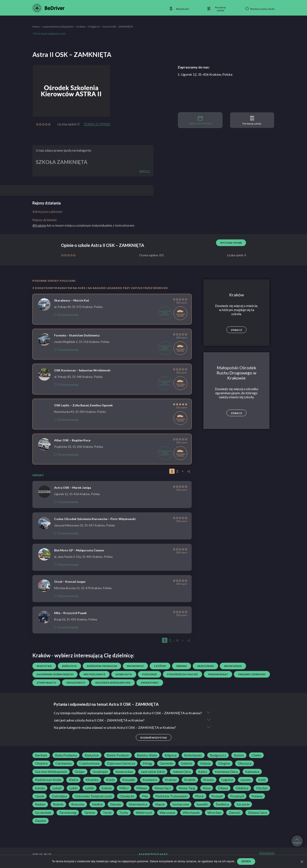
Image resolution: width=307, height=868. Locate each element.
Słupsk (160, 804)
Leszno (246, 780)
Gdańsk (187, 763)
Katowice (252, 772)
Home (36, 27)
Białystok (92, 755)
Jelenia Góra (182, 772)
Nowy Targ (187, 788)
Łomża (40, 788)
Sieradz (116, 804)
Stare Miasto (46, 683)
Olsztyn (262, 788)
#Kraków (39, 225)
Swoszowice (76, 683)
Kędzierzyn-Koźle (48, 780)
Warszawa (167, 813)
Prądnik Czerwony (252, 674)
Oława (223, 788)
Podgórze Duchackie (182, 674)
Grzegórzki (205, 666)
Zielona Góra (257, 813)
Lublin (90, 788)
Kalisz (203, 772)
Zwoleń (41, 821)
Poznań (217, 796)
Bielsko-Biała (147, 755)
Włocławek (191, 813)
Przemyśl (237, 796)
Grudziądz (100, 772)
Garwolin (166, 763)
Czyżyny (160, 666)
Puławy (257, 796)
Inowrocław (124, 772)
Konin (110, 780)
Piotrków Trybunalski (171, 796)
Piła (145, 796)
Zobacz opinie (97, 124)
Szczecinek (43, 813)
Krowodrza (233, 666)
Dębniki (182, 666)
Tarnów (90, 813)
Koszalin (129, 780)
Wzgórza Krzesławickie (113, 683)
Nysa (207, 788)
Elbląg (147, 763)
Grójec (80, 772)
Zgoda (246, 861)
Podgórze (94, 27)
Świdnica (222, 804)
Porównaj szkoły (252, 120)
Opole (40, 796)
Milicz (124, 788)
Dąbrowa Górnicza (121, 763)
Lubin (73, 788)
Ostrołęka (59, 796)
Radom (40, 804)
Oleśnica (242, 788)
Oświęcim (127, 796)
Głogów (224, 763)
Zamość (235, 813)
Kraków (81, 27)
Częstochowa (89, 763)
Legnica (227, 780)
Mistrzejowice (94, 674)
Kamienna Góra (226, 772)
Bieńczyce (69, 666)
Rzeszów (78, 804)
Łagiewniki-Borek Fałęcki (55, 674)
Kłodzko (92, 780)
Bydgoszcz (218, 755)
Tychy (124, 813)
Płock (199, 796)
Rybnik (58, 804)
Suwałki (202, 804)
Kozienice (150, 780)
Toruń (107, 813)
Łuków (107, 788)
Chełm (256, 755)
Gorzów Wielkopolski (51, 772)
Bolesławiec (193, 755)
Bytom (239, 755)
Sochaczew (181, 804)
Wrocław (214, 813)
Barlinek (41, 755)
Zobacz (236, 330)
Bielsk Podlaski (118, 755)
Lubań (57, 788)
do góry (297, 841)
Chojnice (41, 763)
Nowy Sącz (163, 788)
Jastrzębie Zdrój (153, 772)
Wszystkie (44, 666)
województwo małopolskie (58, 27)
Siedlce (97, 804)
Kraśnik (190, 780)
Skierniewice (138, 804)
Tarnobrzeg (68, 813)
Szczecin (243, 804)
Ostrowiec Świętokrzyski (93, 796)
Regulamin (267, 853)
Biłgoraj (171, 755)
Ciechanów (64, 763)
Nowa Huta (124, 674)
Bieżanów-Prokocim (102, 666)
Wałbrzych (144, 813)
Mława (142, 788)
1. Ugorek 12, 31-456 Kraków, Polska (205, 74)
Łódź (262, 780)
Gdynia (205, 763)
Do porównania (66, 315)
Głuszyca (245, 763)
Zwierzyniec (150, 683)
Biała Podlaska (66, 755)
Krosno (209, 780)
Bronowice (135, 666)
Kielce (73, 780)
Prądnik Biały (218, 674)
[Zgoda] (302, 862)
